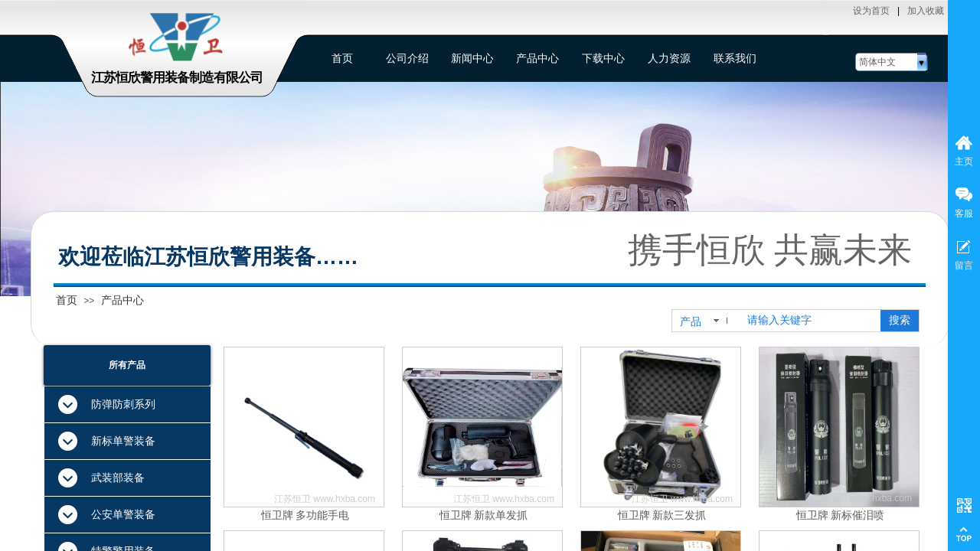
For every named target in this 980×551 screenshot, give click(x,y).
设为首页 (871, 11)
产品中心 (122, 300)
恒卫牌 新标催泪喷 (841, 515)
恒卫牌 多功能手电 (305, 515)
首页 (67, 300)
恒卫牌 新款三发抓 (662, 515)
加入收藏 (926, 11)
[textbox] (811, 321)
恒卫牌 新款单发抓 (484, 515)
